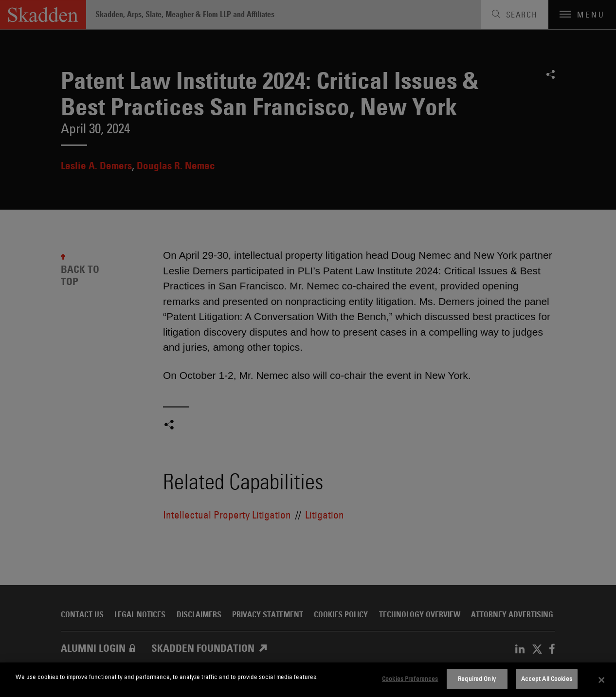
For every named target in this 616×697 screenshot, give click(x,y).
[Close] (602, 680)
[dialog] (308, 680)
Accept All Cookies (547, 679)
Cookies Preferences (410, 679)
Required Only (477, 679)
